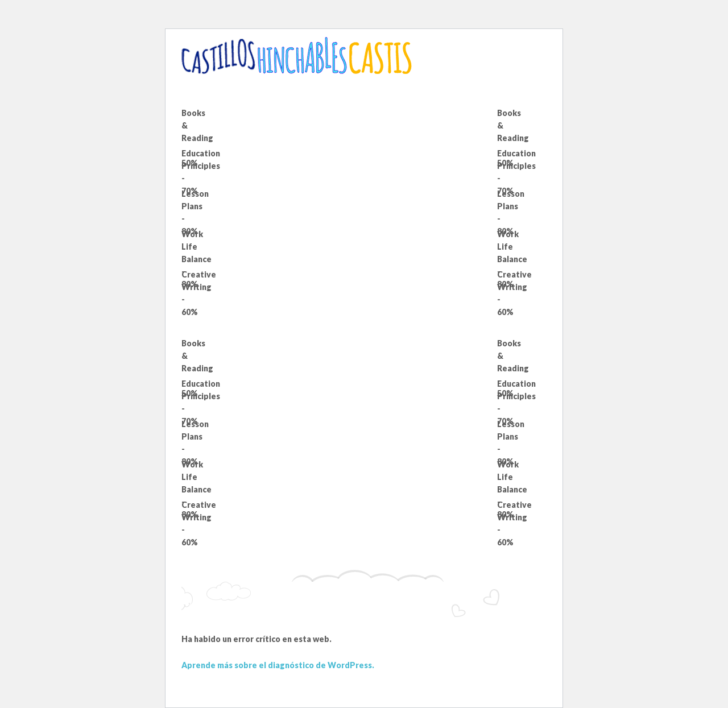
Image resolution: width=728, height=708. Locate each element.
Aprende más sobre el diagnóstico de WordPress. (278, 665)
